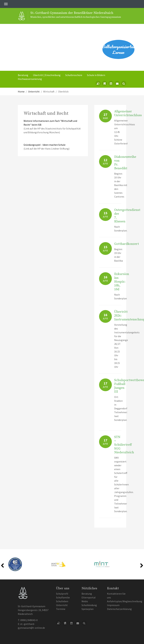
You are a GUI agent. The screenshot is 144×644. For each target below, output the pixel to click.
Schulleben (62, 601)
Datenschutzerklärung (119, 609)
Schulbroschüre (74, 75)
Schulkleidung (89, 605)
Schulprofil (62, 594)
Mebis (85, 601)
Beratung (23, 75)
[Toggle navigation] (6, 4)
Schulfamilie (63, 597)
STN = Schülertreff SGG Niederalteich (124, 445)
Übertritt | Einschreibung (47, 75)
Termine (61, 609)
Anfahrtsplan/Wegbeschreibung (125, 601)
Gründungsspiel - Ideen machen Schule (45, 145)
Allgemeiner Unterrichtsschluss (128, 113)
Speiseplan (88, 609)
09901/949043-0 (29, 620)
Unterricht (62, 605)
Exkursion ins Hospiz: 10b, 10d (122, 282)
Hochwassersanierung (30, 79)
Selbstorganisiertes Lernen (118, 49)
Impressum (113, 605)
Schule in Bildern (96, 75)
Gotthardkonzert (127, 244)
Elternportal (89, 597)
